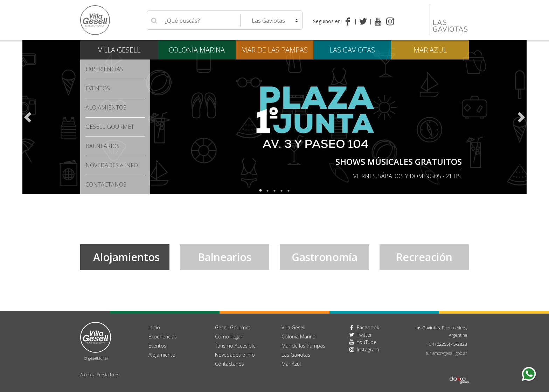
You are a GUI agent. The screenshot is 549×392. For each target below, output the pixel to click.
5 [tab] (289, 191)
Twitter (364, 335)
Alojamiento (162, 355)
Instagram (368, 349)
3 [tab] (274, 191)
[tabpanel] (274, 117)
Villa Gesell (119, 50)
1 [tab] (260, 191)
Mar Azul (430, 50)
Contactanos (230, 364)
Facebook (368, 327)
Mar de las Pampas (274, 50)
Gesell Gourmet (110, 127)
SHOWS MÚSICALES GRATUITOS (399, 162)
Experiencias (104, 69)
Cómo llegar (229, 337)
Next (521, 117)
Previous (28, 117)
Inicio (154, 327)
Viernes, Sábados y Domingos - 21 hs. (408, 176)
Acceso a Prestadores (100, 375)
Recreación (424, 257)
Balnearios (103, 146)
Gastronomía (325, 257)
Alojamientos (106, 107)
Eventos (98, 88)
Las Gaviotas (352, 50)
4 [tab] (282, 191)
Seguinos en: (327, 21)
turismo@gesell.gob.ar (446, 353)
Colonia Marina (197, 50)
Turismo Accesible (235, 346)
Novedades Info (112, 165)
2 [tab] (267, 191)
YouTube (367, 342)
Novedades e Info (235, 355)
